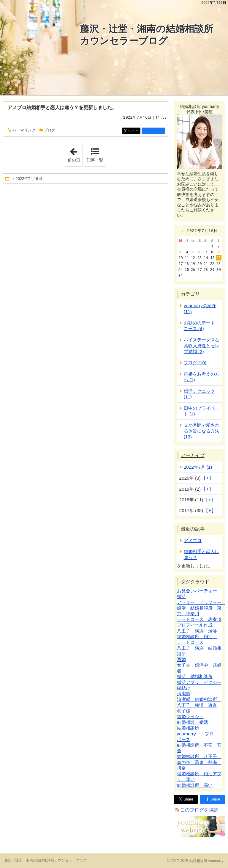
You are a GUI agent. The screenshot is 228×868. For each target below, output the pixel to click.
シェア (134, 131)
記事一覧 (95, 160)
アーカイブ (193, 455)
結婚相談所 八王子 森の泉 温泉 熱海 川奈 (199, 762)
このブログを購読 (199, 810)
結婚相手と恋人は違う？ (53, 107)
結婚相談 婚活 (193, 722)
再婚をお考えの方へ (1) (202, 377)
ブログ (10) (195, 363)
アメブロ (17, 107)
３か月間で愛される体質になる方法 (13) (202, 431)
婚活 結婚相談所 (195, 676)
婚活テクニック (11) (199, 394)
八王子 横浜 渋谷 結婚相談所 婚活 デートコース (199, 637)
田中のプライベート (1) (202, 411)
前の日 (75, 154)
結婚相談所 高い (195, 785)
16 (218, 258)
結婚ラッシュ (190, 716)
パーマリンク (24, 130)
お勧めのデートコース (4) (199, 326)
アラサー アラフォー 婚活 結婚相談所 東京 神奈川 (201, 608)
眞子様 (184, 711)
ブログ (49, 130)
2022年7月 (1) (198, 467)
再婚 (181, 659)
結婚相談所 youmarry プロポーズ (195, 733)
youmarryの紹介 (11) (200, 308)
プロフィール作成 (195, 625)
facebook (153, 131)
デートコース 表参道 (199, 619)
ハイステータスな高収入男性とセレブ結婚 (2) (202, 345)
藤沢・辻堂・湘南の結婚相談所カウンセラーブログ (147, 35)
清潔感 (184, 694)
